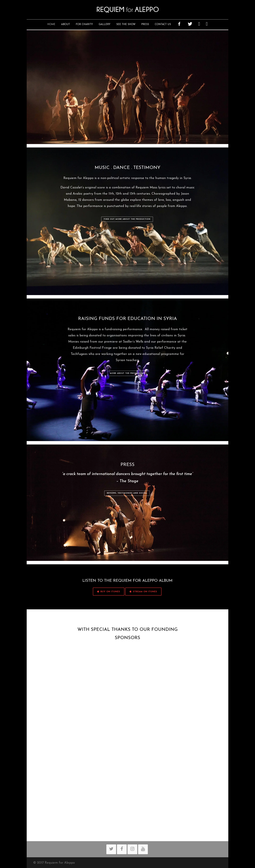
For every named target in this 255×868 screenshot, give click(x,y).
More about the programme (127, 373)
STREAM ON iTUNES (143, 592)
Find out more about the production (127, 219)
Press (145, 24)
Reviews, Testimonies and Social (127, 493)
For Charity (84, 24)
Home (51, 24)
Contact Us (163, 24)
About (66, 24)
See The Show (126, 24)
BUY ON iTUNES (109, 592)
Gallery (105, 24)
